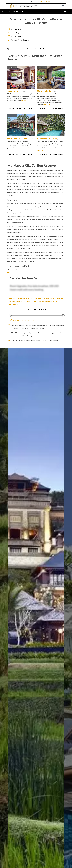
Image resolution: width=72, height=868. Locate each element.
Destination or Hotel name (16, 11)
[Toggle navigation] (63, 6)
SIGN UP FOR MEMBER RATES (21, 109)
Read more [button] (25, 100)
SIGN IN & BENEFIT (37, 310)
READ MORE (11, 272)
